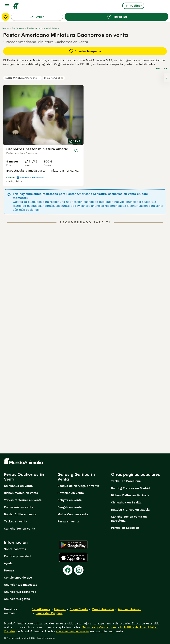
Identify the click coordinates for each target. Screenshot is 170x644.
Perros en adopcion (125, 528)
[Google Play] (73, 545)
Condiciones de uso (18, 578)
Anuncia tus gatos (17, 599)
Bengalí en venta (70, 507)
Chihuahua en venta (18, 486)
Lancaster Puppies (49, 613)
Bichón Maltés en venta (21, 493)
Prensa (9, 570)
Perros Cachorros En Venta (24, 477)
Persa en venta (68, 521)
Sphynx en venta (70, 500)
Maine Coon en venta (73, 514)
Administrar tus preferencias (73, 632)
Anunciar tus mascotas (21, 585)
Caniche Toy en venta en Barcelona (129, 519)
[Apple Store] (73, 557)
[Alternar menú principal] (7, 6)
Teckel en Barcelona (126, 481)
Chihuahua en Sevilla (126, 502)
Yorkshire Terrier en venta (23, 500)
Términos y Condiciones (99, 627)
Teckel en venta (16, 521)
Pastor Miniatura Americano (22, 78)
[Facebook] (68, 570)
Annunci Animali (130, 609)
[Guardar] (77, 151)
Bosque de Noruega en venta (78, 486)
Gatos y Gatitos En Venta (76, 477)
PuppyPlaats (79, 609)
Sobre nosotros (15, 549)
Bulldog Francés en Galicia (130, 510)
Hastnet (60, 609)
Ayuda (8, 563)
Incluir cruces (54, 78)
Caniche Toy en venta (20, 529)
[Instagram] (79, 570)
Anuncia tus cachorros (20, 592)
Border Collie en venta (20, 514)
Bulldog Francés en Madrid (130, 488)
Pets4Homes (41, 609)
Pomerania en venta (19, 507)
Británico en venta (71, 493)
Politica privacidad (17, 556)
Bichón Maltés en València (130, 495)
